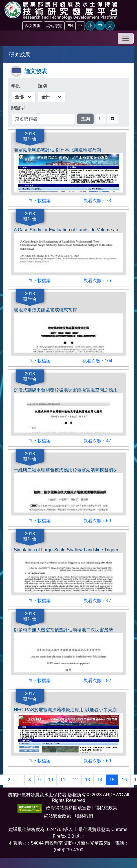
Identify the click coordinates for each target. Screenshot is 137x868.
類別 (42, 86)
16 (124, 780)
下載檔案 (40, 200)
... (19, 780)
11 (63, 780)
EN (70, 26)
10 (50, 780)
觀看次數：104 (97, 360)
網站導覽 (54, 26)
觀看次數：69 (97, 760)
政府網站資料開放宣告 (68, 808)
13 (88, 780)
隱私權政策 (106, 808)
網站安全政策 (58, 816)
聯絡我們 (84, 816)
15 (112, 780)
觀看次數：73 (97, 200)
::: (5, 50)
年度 (16, 86)
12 (75, 780)
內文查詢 (33, 26)
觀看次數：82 (97, 680)
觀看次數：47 (97, 440)
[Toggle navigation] (126, 38)
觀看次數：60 (97, 520)
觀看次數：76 (97, 280)
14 (100, 780)
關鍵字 (18, 108)
